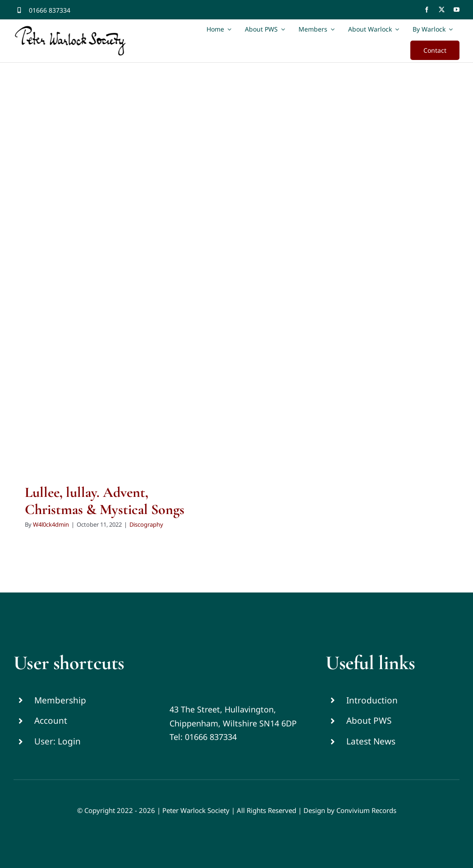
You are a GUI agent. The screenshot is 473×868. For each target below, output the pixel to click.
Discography (146, 524)
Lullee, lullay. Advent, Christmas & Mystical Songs (105, 501)
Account (51, 721)
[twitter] (442, 10)
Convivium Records (366, 810)
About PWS (369, 721)
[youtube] (457, 10)
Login (69, 741)
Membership (60, 700)
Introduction (372, 700)
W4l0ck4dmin (51, 524)
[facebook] (427, 10)
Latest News (371, 741)
